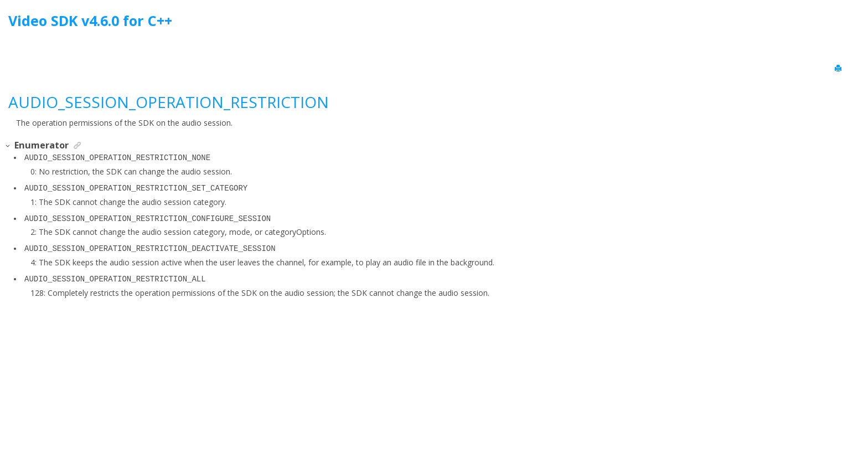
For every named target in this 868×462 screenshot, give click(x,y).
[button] (8, 146)
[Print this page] (839, 69)
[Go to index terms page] (849, 24)
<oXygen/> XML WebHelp (459, 425)
